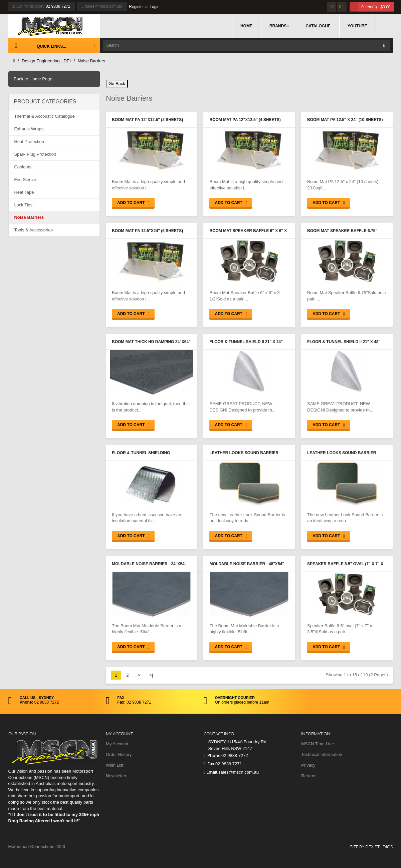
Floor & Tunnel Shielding (141, 453)
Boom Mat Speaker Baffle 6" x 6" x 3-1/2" (248, 231)
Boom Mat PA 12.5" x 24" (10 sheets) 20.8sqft (345, 120)
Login (154, 7)
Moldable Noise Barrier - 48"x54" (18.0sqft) (247, 565)
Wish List (115, 765)
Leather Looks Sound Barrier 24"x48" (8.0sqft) (244, 454)
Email (211, 772)
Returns (309, 776)
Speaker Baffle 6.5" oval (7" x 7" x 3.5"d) (345, 565)
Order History (119, 754)
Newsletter (116, 776)
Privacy (308, 765)
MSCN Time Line (318, 744)
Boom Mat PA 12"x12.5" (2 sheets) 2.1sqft (147, 120)
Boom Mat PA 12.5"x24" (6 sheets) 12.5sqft (147, 231)
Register (136, 7)
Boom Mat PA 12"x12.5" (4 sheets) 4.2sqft (245, 120)
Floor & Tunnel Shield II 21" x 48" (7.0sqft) (344, 342)
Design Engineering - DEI (46, 61)
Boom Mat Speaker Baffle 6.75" (342, 231)
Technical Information (322, 754)
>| (151, 675)
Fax (209, 764)
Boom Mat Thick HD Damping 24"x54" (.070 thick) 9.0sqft (151, 342)
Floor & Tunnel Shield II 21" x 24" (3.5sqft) (246, 342)
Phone (212, 755)
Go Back (117, 84)
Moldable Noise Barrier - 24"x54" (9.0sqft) (149, 565)
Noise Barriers (91, 61)
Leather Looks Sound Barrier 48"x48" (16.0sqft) (342, 454)
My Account (117, 744)
